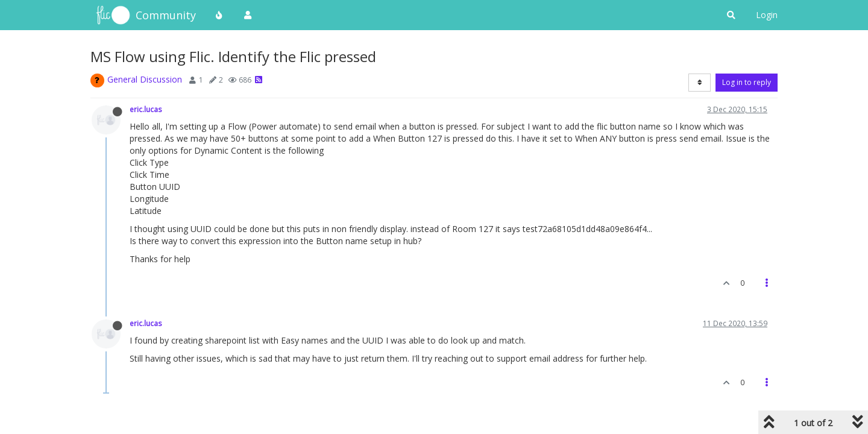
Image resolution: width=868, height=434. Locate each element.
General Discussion (145, 79)
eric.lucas (146, 109)
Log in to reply (747, 82)
